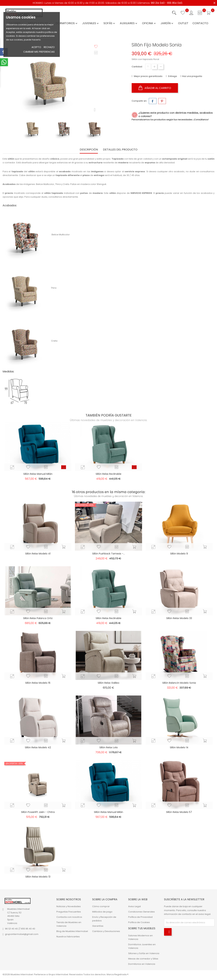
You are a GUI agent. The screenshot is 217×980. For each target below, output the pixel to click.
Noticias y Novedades (69, 906)
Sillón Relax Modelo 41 (38, 554)
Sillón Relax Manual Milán (38, 474)
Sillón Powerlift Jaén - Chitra (38, 812)
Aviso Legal (134, 906)
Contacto (200, 23)
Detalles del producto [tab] (120, 150)
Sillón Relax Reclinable (109, 474)
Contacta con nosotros (69, 917)
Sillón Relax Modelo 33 (179, 618)
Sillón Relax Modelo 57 (179, 812)
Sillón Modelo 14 (179, 747)
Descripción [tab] (89, 150)
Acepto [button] (36, 47)
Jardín (167, 23)
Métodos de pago (102, 912)
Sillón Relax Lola (109, 747)
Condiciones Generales (141, 912)
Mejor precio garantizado (148, 76)
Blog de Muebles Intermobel (72, 931)
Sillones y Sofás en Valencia (144, 953)
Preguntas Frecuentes (69, 912)
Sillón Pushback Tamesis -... (109, 554)
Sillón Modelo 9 (179, 554)
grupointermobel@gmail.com (22, 934)
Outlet (183, 23)
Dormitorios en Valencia (142, 964)
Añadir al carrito (155, 88)
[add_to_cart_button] (64, 467)
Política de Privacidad (140, 917)
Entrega (172, 76)
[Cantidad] (148, 67)
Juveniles (91, 23)
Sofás (110, 23)
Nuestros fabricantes (68, 937)
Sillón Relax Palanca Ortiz (38, 618)
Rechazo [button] (49, 47)
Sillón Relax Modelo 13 (38, 877)
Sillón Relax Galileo (109, 683)
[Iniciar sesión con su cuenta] (191, 13)
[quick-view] (12, 467)
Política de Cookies (139, 922)
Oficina (149, 23)
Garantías (98, 926)
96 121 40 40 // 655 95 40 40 (20, 929)
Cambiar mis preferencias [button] (39, 52)
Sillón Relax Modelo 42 (38, 747)
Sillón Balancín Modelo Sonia (179, 683)
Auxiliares (129, 23)
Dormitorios (67, 23)
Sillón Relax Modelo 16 (38, 683)
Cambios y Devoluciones (106, 931)
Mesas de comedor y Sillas (143, 959)
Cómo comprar (101, 906)
